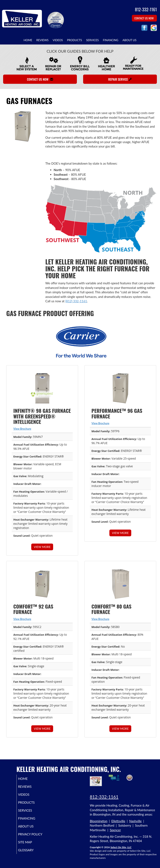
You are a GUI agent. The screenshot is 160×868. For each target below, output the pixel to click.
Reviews (42, 40)
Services (92, 40)
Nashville (135, 821)
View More (42, 547)
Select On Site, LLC (121, 847)
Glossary (31, 854)
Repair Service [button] (120, 79)
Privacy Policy (29, 836)
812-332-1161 (104, 797)
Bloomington (99, 821)
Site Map (30, 846)
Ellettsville (118, 821)
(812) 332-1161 (76, 301)
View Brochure (22, 429)
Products (75, 40)
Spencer (115, 830)
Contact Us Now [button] (144, 18)
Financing (111, 40)
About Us (129, 40)
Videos (58, 40)
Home (28, 40)
